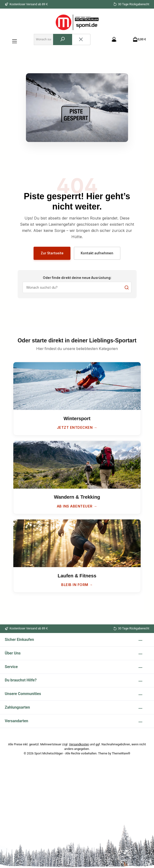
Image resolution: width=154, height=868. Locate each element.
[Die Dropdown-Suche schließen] (83, 40)
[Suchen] (65, 40)
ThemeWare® (121, 753)
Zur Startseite (51, 255)
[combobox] (45, 40)
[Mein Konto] (117, 40)
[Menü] (15, 40)
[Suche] (77, 290)
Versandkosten (79, 744)
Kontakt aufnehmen (98, 255)
